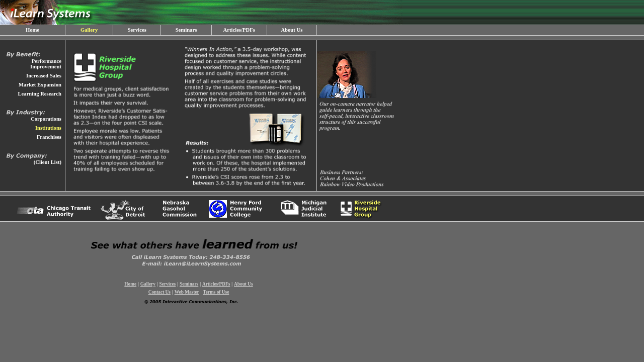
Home (32, 30)
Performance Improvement (46, 64)
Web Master (187, 292)
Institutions (48, 128)
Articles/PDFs (239, 30)
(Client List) (48, 162)
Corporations (46, 119)
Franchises (49, 137)
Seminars (186, 30)
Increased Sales (44, 76)
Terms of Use (216, 292)
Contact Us (159, 292)
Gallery (89, 30)
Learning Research (39, 94)
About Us (292, 30)
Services (137, 30)
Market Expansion (40, 85)
